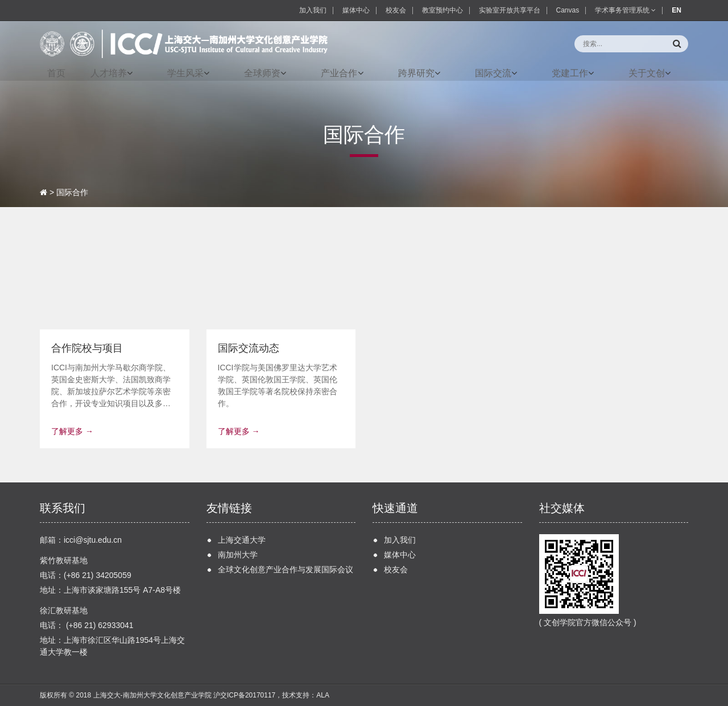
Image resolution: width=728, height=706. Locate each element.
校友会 (396, 10)
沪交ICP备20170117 (244, 695)
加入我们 (313, 10)
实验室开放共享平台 (510, 10)
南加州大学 (238, 555)
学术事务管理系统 (625, 10)
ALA (323, 695)
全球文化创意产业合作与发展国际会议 (286, 569)
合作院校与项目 (87, 348)
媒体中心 (356, 10)
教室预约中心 (442, 10)
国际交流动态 (249, 348)
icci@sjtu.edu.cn (93, 540)
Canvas (568, 10)
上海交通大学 (242, 540)
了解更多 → (72, 431)
